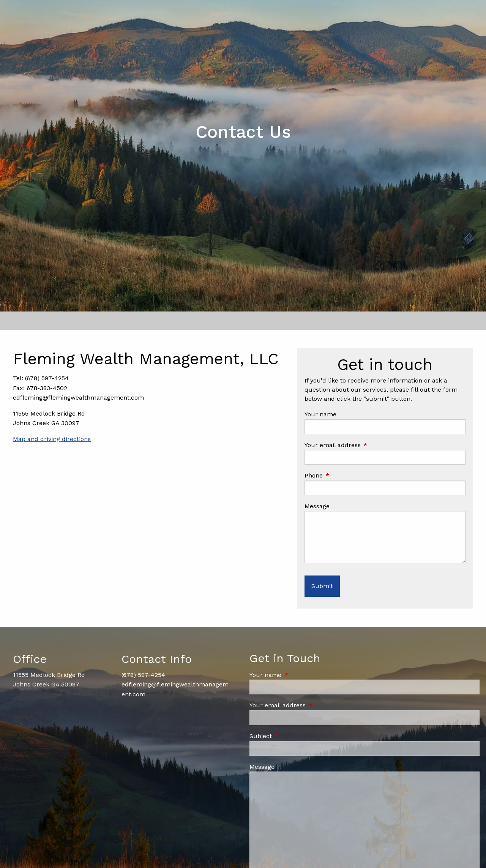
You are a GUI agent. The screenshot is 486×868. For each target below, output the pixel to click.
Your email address (365, 445)
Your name (320, 414)
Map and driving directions (52, 439)
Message (317, 506)
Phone (346, 475)
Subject (293, 736)
